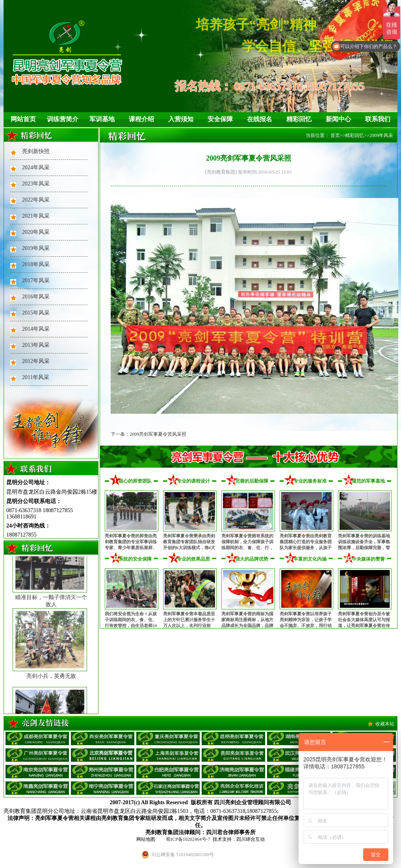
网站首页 (23, 119)
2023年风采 (36, 184)
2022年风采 (36, 200)
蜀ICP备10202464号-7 (188, 839)
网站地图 (146, 839)
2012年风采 (36, 361)
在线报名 (260, 119)
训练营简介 (63, 119)
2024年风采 (36, 167)
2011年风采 (36, 377)
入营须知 (181, 119)
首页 (335, 135)
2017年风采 (36, 280)
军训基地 (102, 119)
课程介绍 (141, 119)
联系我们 (378, 119)
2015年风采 (36, 313)
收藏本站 (385, 724)
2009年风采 (381, 135)
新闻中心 (338, 119)
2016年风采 (36, 297)
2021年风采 (36, 216)
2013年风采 (36, 345)
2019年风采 (36, 248)
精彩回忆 (299, 119)
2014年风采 (36, 329)
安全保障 (220, 119)
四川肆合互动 (251, 839)
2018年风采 (36, 264)
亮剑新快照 (36, 151)
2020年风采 (36, 232)
